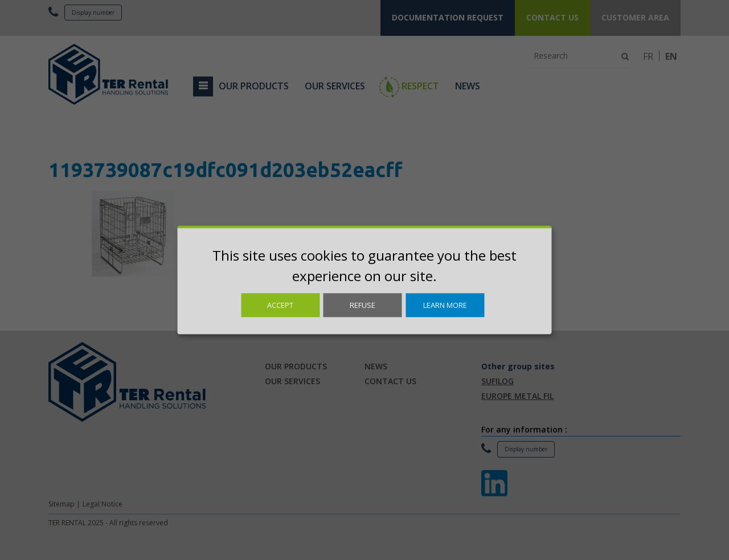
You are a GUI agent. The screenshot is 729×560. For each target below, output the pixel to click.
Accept (280, 305)
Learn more (445, 305)
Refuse (363, 305)
